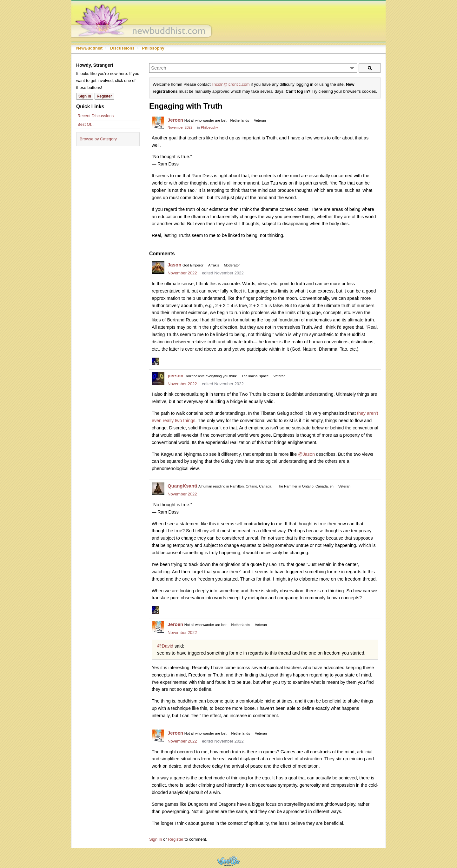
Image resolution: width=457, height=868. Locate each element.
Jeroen (175, 120)
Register (176, 839)
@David (165, 646)
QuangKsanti (182, 486)
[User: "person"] (158, 379)
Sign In (156, 839)
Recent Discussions (96, 116)
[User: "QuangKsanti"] (158, 489)
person (176, 376)
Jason (174, 265)
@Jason (306, 454)
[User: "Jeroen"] (158, 123)
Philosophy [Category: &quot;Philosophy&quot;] (209, 127)
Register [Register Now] (104, 96)
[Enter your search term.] (253, 68)
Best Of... (86, 124)
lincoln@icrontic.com (231, 84)
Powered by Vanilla (228, 861)
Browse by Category (98, 139)
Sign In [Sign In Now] (85, 96)
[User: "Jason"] (158, 268)
